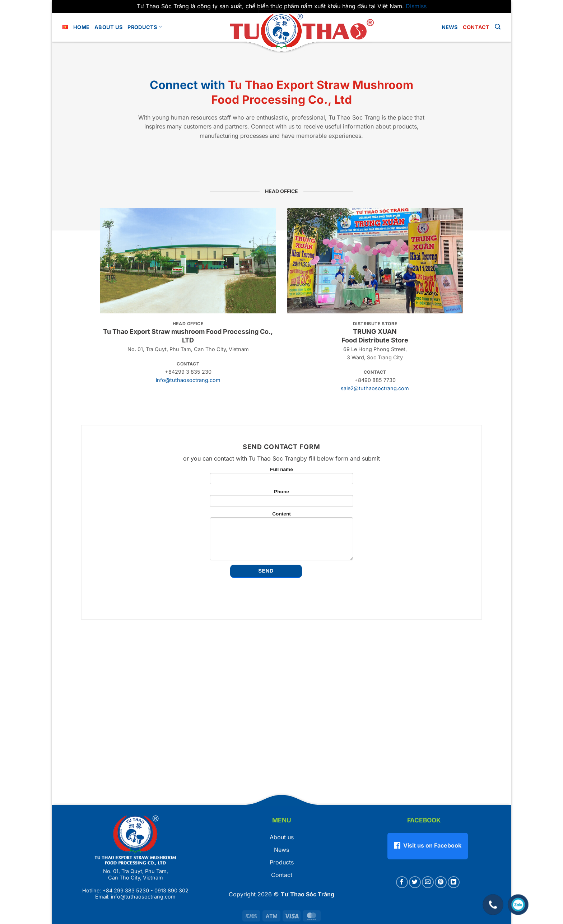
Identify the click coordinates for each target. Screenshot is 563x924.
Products (145, 27)
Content (281, 537)
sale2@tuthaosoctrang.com (375, 388)
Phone (281, 499)
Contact (476, 27)
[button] (498, 27)
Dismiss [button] (416, 6)
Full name (281, 477)
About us (108, 27)
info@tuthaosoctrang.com (188, 380)
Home (81, 27)
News (450, 27)
